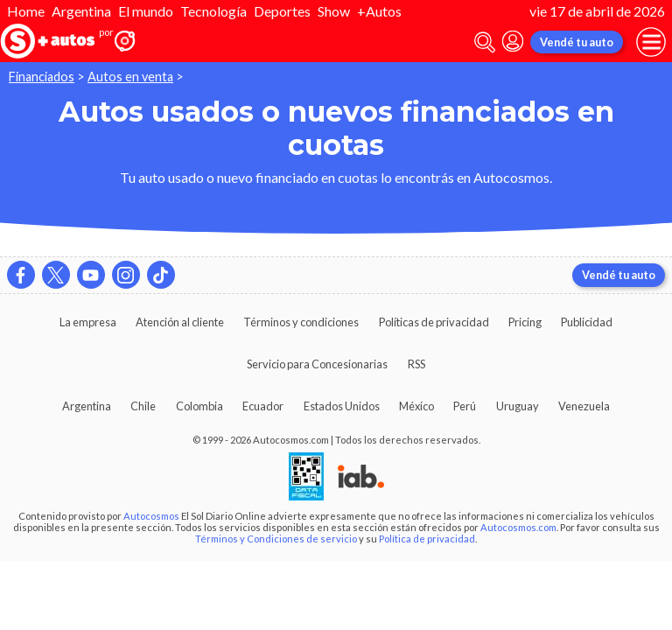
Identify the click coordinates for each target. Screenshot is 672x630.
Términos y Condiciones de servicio (276, 539)
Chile (143, 406)
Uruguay (518, 406)
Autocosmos (151, 516)
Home (26, 11)
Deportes (282, 11)
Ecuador (263, 406)
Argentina (81, 11)
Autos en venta (130, 77)
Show (334, 11)
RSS (416, 364)
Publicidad (587, 322)
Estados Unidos (342, 406)
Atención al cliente (180, 322)
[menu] (651, 42)
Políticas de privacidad (434, 322)
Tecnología (213, 11)
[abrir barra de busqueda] (485, 42)
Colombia (199, 406)
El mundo (146, 11)
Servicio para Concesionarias (317, 364)
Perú (465, 406)
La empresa (88, 322)
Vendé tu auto (577, 42)
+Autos (379, 11)
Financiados (42, 77)
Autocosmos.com (518, 527)
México (416, 406)
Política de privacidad (427, 539)
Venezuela (584, 406)
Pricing (525, 322)
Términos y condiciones (301, 322)
